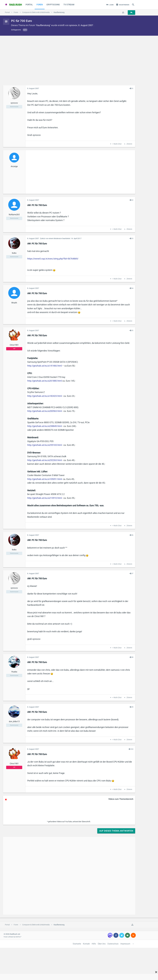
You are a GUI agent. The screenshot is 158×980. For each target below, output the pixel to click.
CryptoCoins (53, 5)
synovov (73, 25)
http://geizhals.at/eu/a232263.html (45, 460)
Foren (40, 5)
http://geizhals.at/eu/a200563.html (45, 411)
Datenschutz (113, 944)
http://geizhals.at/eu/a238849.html (45, 426)
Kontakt (86, 944)
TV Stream (69, 5)
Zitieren (129, 144)
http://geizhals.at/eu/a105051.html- (45, 479)
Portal (29, 5)
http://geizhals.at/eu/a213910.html (45, 498)
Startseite (77, 944)
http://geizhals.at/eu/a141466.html (45, 366)
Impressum (125, 944)
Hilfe (94, 944)
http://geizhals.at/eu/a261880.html (45, 381)
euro (25, 30)
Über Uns (102, 944)
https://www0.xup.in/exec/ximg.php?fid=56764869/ (53, 259)
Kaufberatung (43, 25)
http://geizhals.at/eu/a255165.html (45, 445)
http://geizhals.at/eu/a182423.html (45, 396)
